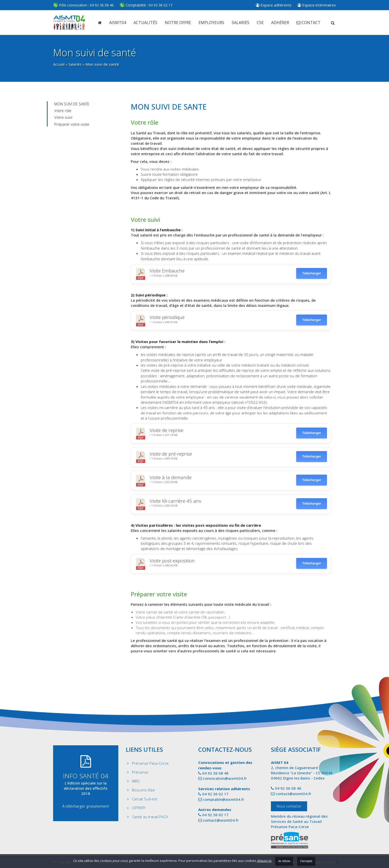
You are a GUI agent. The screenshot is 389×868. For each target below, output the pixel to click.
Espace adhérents (274, 5)
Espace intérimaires (317, 5)
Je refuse (284, 861)
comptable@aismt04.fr (224, 799)
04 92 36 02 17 (146, 5)
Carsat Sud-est (145, 799)
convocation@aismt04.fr (225, 778)
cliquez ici (264, 861)
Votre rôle (63, 111)
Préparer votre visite (72, 124)
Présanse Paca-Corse (150, 763)
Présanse (140, 772)
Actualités (145, 23)
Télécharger (312, 273)
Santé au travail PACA (150, 817)
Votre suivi (63, 117)
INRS (136, 781)
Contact (308, 23)
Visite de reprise (166, 430)
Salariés (75, 64)
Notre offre (178, 23)
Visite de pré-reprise (171, 454)
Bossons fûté (143, 790)
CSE (260, 23)
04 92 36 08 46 (83, 5)
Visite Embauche (167, 271)
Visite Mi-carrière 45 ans (175, 501)
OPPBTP (139, 808)
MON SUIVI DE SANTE (72, 104)
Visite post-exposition (172, 561)
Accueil (59, 64)
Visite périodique (167, 317)
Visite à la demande (171, 477)
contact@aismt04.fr (221, 820)
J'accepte (306, 861)
